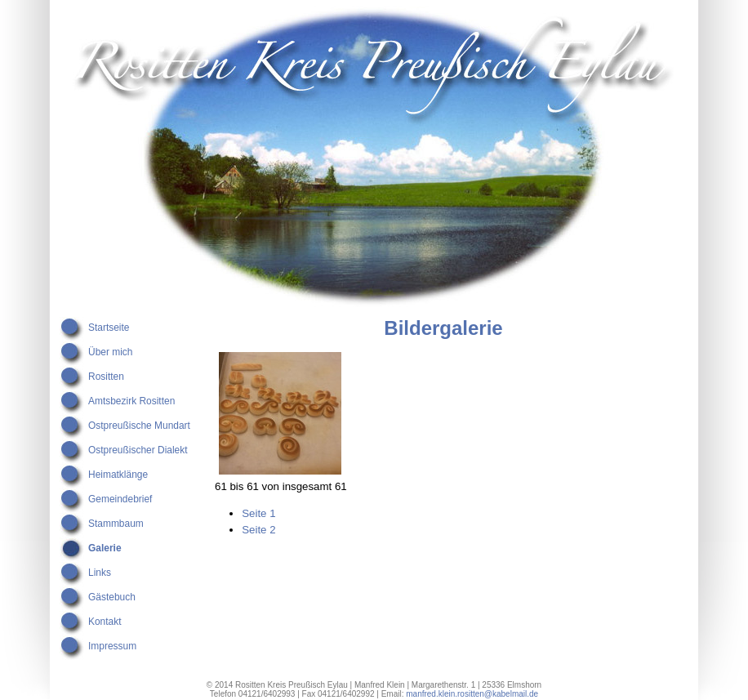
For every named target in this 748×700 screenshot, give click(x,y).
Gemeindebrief (120, 499)
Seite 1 (258, 513)
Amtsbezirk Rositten (131, 401)
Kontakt (105, 622)
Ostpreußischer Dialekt (138, 450)
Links (100, 573)
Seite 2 (258, 530)
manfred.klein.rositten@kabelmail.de (472, 694)
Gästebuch (112, 597)
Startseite (109, 328)
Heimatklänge (118, 475)
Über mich (110, 352)
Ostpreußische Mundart (139, 426)
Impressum (112, 646)
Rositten (106, 377)
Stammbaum (116, 524)
